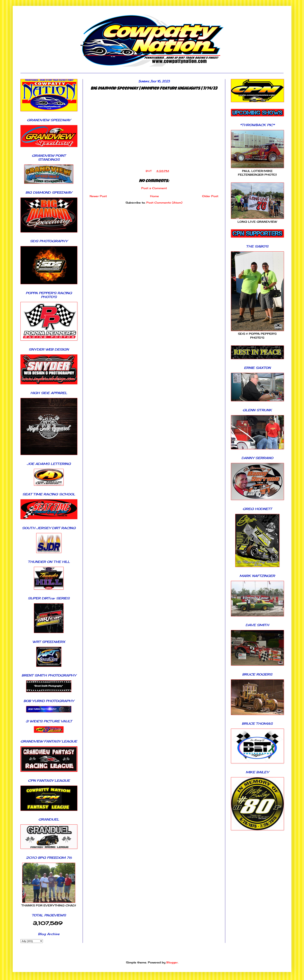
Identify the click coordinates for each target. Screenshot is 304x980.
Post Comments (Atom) (164, 202)
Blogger (172, 962)
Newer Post (98, 196)
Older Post (210, 196)
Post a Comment (154, 188)
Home (154, 196)
